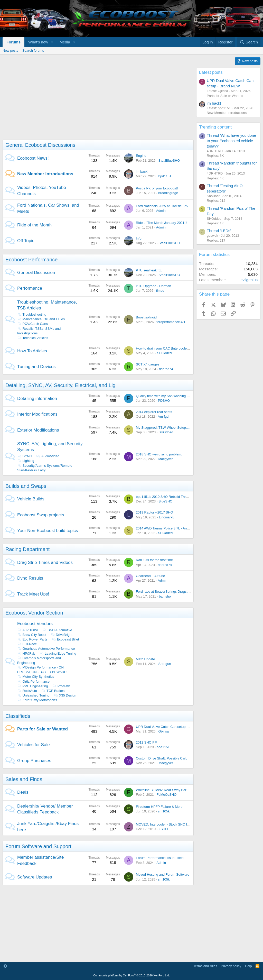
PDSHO (164, 401)
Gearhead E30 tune (150, 576)
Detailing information (37, 399)
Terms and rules (205, 966)
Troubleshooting (32, 314)
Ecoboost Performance (31, 260)
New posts (10, 51)
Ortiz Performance (33, 681)
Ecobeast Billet (65, 639)
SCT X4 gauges (148, 364)
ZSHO (163, 829)
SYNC (25, 456)
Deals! (23, 792)
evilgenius (249, 280)
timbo (160, 291)
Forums (13, 42)
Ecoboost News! (33, 158)
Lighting (26, 461)
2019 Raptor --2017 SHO (154, 512)
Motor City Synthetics (36, 677)
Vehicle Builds (31, 499)
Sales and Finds (24, 779)
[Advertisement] (97, 104)
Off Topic (26, 241)
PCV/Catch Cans (32, 324)
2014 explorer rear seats (154, 412)
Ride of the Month (34, 225)
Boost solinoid (146, 317)
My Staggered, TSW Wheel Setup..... (163, 428)
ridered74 (166, 369)
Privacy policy (231, 966)
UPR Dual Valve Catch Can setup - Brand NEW (171, 727)
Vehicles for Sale (34, 745)
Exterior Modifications (38, 430)
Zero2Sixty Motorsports (37, 700)
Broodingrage (168, 193)
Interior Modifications (37, 414)
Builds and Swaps (26, 486)
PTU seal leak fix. (149, 270)
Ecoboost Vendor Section (34, 613)
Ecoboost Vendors (35, 624)
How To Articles (32, 351)
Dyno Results (30, 578)
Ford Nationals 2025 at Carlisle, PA (162, 206)
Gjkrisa (163, 731)
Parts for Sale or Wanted (43, 729)
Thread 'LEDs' (219, 231)
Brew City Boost (32, 635)
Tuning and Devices (36, 367)
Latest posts (211, 72)
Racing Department (27, 549)
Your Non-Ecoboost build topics (48, 531)
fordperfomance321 (171, 322)
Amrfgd (163, 416)
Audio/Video (48, 456)
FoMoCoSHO (166, 795)
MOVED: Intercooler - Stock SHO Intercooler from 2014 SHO (181, 824)
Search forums (33, 51)
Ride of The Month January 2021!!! (162, 223)
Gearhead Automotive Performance (46, 649)
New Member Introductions (45, 174)
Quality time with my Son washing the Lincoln (169, 396)
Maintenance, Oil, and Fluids (41, 319)
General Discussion (36, 273)
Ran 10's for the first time (154, 560)
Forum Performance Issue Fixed (160, 858)
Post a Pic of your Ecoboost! (157, 188)
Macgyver (165, 459)
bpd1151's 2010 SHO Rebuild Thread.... (166, 497)
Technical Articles (33, 338)
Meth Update (145, 659)
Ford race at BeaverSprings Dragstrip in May (169, 592)
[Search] (249, 42)
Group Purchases (34, 761)
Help (248, 966)
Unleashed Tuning (33, 695)
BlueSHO (165, 501)
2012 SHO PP (146, 742)
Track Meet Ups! (33, 594)
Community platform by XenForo (131, 975)
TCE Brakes (53, 691)
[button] (52, 42)
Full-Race (27, 644)
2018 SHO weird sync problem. (159, 454)
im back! (142, 172)
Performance (30, 288)
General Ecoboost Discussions (40, 145)
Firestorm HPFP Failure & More (159, 807)
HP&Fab (26, 653)
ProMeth (61, 686)
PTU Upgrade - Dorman (153, 286)
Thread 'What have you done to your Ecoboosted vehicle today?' (231, 141)
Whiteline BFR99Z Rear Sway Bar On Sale (168, 790)
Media (65, 42)
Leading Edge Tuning (58, 653)
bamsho (165, 596)
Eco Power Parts (32, 639)
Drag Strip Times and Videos (45, 562)
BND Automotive (57, 630)
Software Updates (35, 877)
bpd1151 (165, 176)
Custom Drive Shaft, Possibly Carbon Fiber (168, 758)
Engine (141, 156)
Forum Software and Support (38, 846)
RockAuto (27, 691)
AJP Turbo (28, 630)
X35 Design (65, 695)
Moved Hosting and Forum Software (163, 874)
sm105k (164, 811)
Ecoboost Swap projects (41, 515)
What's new (38, 42)
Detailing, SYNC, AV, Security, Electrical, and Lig (60, 385)
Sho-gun (165, 664)
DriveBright (62, 635)
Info (139, 238)
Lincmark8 (167, 517)
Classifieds (18, 716)
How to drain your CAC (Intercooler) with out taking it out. (178, 348)
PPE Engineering (33, 686)
